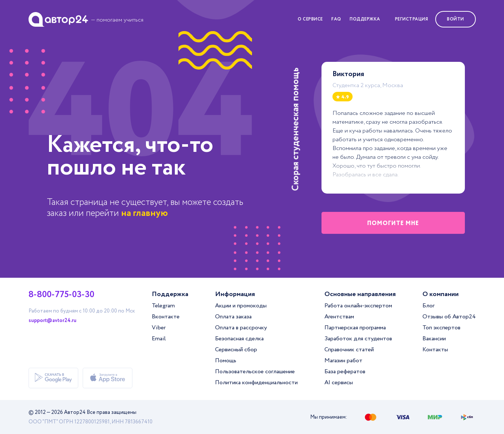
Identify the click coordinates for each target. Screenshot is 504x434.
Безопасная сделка (239, 339)
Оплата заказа (233, 317)
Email (159, 339)
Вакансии (434, 339)
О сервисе (310, 19)
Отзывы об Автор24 (449, 317)
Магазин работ (343, 361)
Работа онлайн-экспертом (358, 306)
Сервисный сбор (236, 350)
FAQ (336, 19)
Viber (159, 328)
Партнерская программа (355, 328)
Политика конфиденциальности (256, 383)
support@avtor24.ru (52, 321)
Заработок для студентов (358, 339)
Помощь (226, 361)
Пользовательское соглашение (255, 372)
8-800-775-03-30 (61, 295)
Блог (428, 306)
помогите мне (393, 223)
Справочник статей (349, 350)
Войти (456, 19)
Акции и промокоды (241, 306)
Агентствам (339, 317)
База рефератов (345, 372)
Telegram (163, 306)
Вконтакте (166, 317)
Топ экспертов (441, 328)
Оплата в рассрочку (241, 328)
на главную (144, 213)
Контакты (435, 350)
